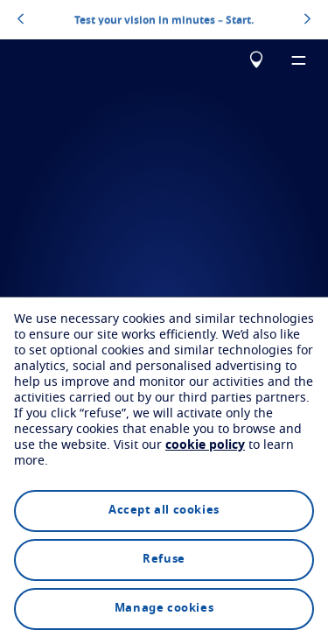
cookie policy (205, 445)
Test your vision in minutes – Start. (164, 19)
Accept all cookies (164, 511)
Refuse (164, 560)
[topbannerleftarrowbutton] (21, 20)
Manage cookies (164, 609)
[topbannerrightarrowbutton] (307, 20)
